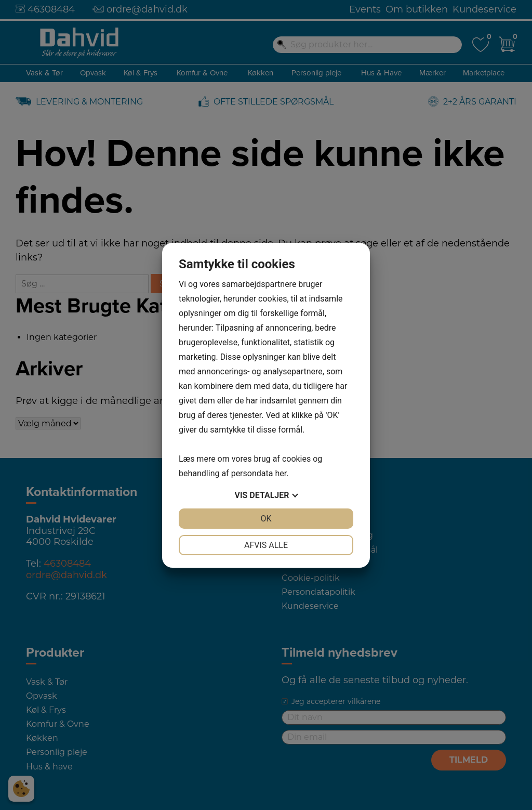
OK (266, 519)
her (281, 473)
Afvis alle (266, 545)
